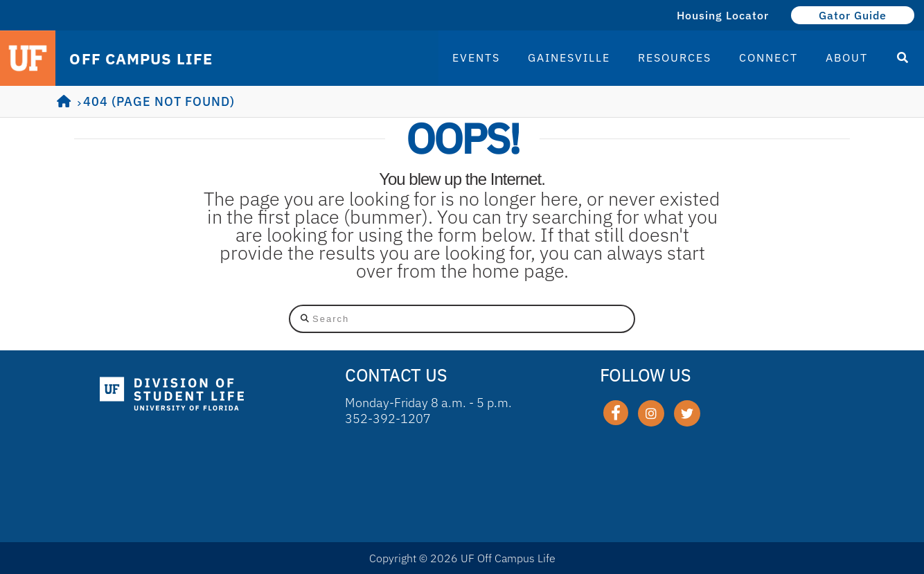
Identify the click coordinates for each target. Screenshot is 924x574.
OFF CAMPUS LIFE (141, 59)
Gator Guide (853, 15)
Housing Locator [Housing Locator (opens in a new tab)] (723, 15)
